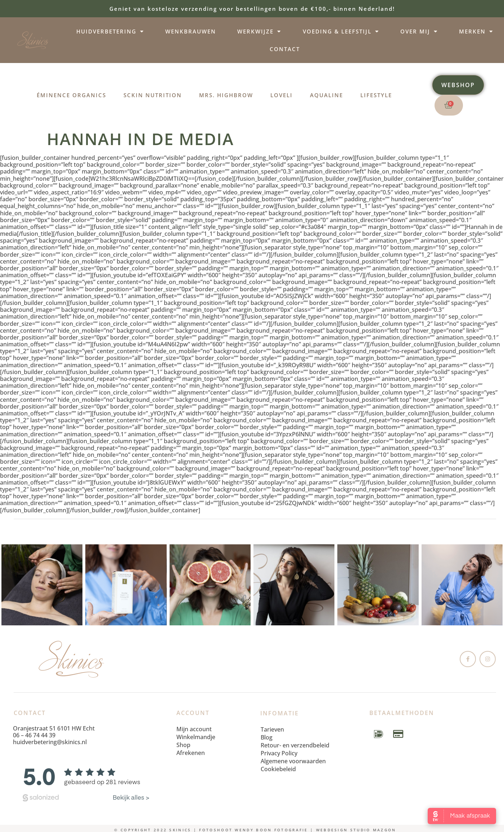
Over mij (419, 32)
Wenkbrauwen (191, 31)
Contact (285, 49)
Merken (476, 32)
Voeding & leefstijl (341, 32)
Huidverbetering (110, 32)
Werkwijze (259, 32)
